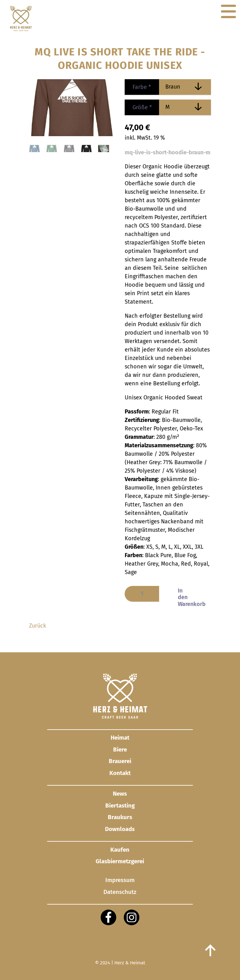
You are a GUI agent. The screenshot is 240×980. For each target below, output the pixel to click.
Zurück (37, 626)
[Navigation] (228, 12)
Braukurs (120, 817)
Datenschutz (120, 892)
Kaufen (120, 850)
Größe (138, 107)
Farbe (138, 87)
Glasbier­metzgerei (120, 861)
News (120, 794)
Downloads (120, 829)
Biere (120, 749)
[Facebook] (108, 917)
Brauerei (120, 761)
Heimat (120, 738)
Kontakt (120, 773)
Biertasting (120, 806)
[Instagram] (132, 917)
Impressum (120, 880)
